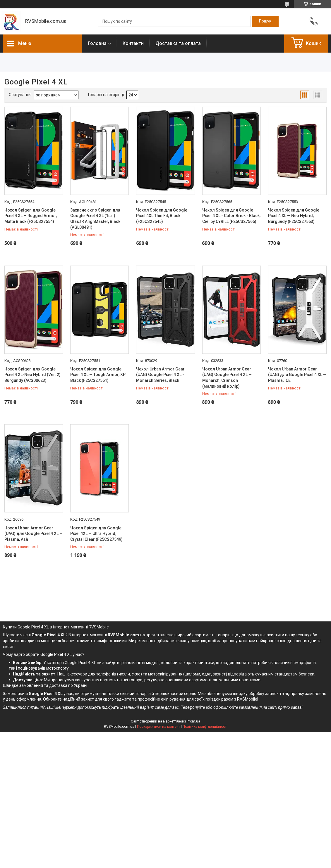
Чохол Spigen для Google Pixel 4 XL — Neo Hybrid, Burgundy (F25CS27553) (294, 216)
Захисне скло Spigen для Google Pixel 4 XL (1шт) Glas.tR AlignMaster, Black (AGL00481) (95, 219)
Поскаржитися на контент (158, 727)
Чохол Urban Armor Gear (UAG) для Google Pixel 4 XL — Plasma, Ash (34, 534)
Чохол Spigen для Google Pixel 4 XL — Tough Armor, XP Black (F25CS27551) (98, 375)
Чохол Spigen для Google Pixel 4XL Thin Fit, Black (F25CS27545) (162, 216)
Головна (97, 43)
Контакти (133, 43)
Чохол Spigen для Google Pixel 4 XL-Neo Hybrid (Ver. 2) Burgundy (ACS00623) (32, 375)
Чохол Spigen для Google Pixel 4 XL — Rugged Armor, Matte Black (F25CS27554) (31, 216)
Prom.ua (193, 721)
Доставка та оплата (178, 43)
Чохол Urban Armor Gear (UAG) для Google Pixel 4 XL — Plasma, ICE (297, 375)
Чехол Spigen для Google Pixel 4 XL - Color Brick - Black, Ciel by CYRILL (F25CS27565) (231, 216)
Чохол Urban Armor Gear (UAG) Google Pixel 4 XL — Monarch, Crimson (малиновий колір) (227, 378)
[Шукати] (265, 21)
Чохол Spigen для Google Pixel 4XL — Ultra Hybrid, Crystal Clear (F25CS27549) (96, 534)
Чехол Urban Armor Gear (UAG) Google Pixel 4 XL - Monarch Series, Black (160, 375)
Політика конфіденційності (205, 727)
